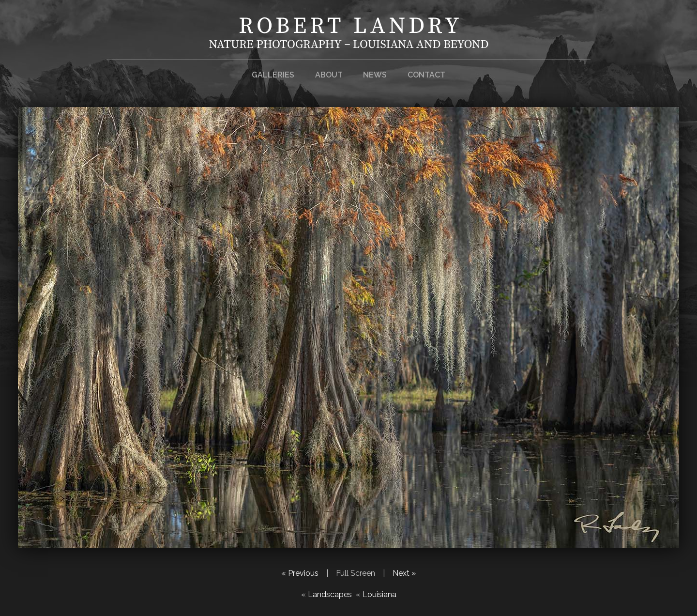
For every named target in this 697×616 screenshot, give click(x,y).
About (329, 75)
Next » (404, 573)
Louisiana (379, 594)
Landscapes (330, 594)
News (375, 75)
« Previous (300, 573)
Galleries (273, 75)
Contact (426, 75)
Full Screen (356, 573)
